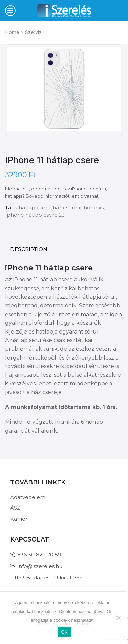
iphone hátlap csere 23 (35, 215)
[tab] (29, 249)
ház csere (65, 208)
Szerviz (33, 32)
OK (65, 632)
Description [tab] (29, 249)
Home (12, 32)
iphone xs (91, 208)
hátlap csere (35, 208)
